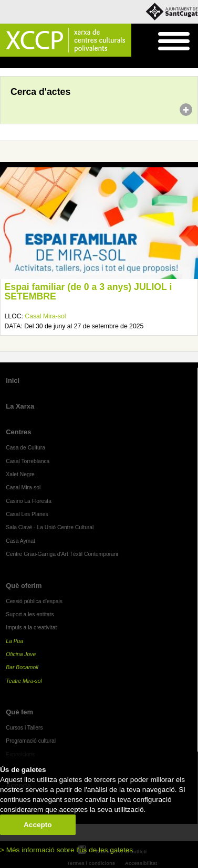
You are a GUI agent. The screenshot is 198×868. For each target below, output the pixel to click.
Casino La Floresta (29, 501)
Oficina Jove (21, 654)
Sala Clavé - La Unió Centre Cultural (50, 527)
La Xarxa (20, 406)
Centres (18, 432)
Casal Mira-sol (45, 316)
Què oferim (24, 586)
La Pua (14, 641)
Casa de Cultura (25, 448)
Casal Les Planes (27, 514)
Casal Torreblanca (28, 461)
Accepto (38, 825)
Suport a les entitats (30, 614)
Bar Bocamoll (22, 667)
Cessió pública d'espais (34, 601)
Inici (6, 63)
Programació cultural (31, 741)
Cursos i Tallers (24, 728)
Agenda (28, 63)
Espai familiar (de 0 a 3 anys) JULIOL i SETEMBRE (88, 292)
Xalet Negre (20, 474)
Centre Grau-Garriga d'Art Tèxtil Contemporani (62, 554)
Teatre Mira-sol (24, 681)
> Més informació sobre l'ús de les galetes (66, 850)
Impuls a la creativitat (31, 628)
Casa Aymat (20, 541)
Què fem (19, 712)
